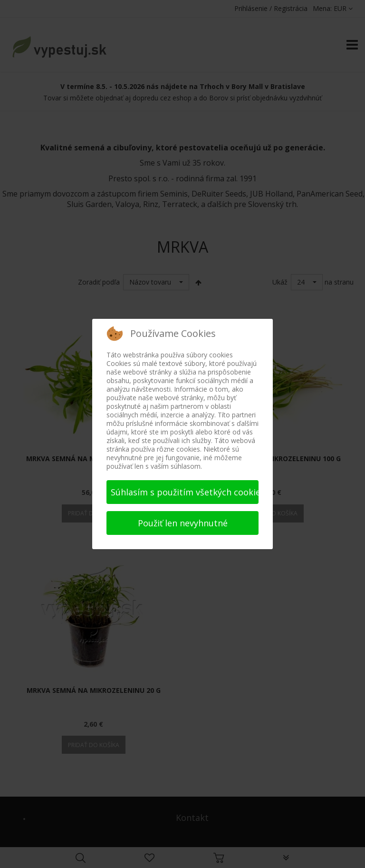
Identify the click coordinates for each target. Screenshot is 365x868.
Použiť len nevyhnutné (183, 523)
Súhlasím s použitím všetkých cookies (185, 492)
